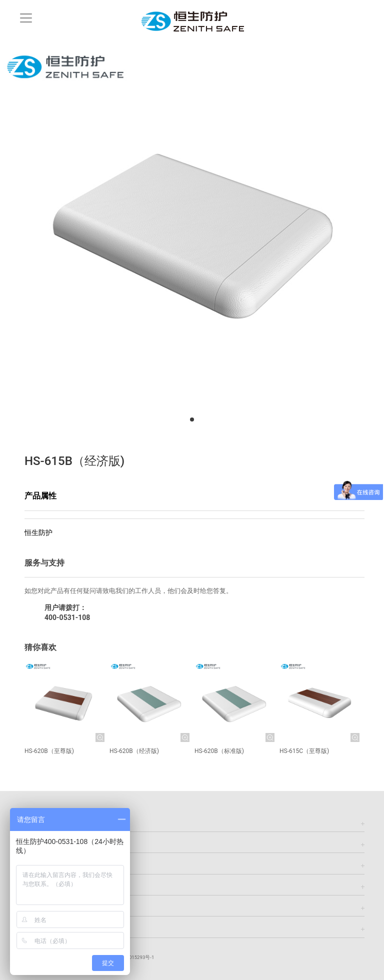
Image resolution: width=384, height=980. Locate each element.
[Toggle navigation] (26, 18)
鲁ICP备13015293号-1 (130, 957)
